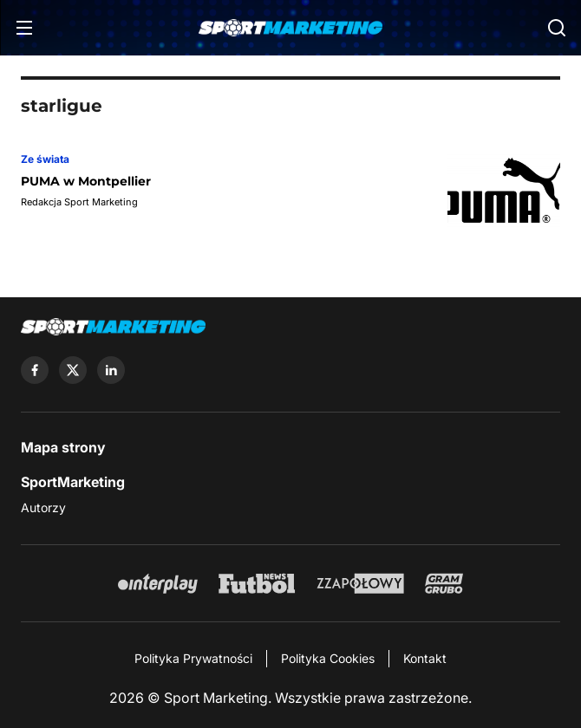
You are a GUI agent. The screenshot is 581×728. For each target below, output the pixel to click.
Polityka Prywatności (193, 658)
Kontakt (425, 658)
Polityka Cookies (328, 658)
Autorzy (43, 507)
